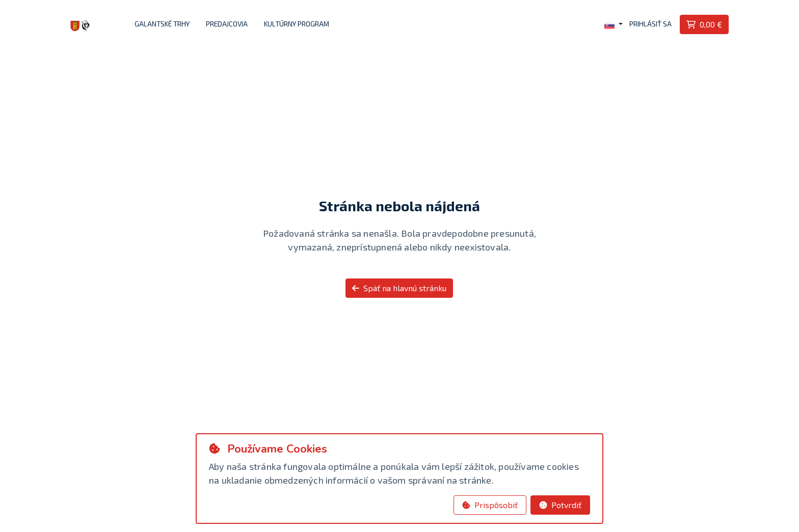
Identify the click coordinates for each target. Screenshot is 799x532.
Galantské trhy (162, 24)
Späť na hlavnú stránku (399, 288)
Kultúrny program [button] (297, 24)
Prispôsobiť (490, 505)
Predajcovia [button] (227, 24)
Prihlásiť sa (650, 24)
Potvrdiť (560, 505)
